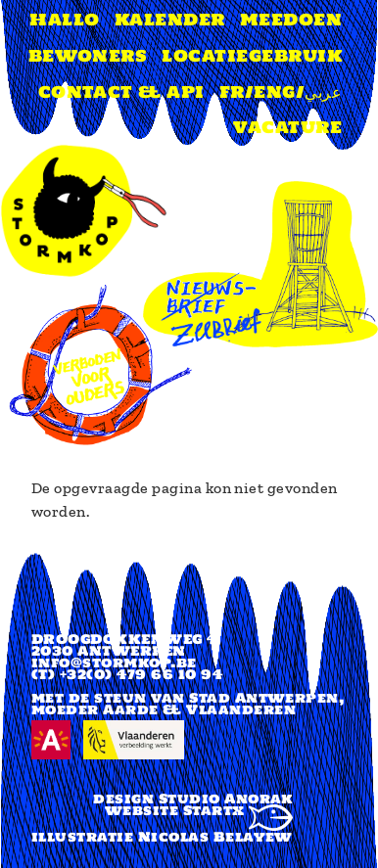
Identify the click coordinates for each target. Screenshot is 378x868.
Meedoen (291, 20)
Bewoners (88, 56)
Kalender (170, 20)
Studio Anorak (226, 799)
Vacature (287, 127)
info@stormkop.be (114, 662)
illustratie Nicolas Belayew (162, 837)
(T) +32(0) (72, 674)
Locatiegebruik (252, 56)
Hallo (64, 20)
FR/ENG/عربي (281, 92)
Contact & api (121, 92)
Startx (238, 810)
